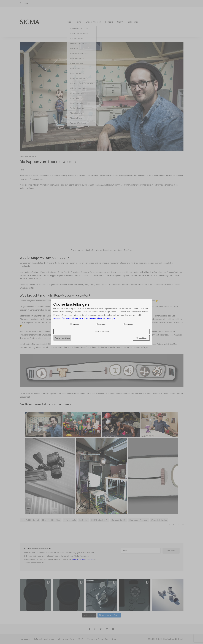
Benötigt (76, 324)
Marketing (129, 324)
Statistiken (102, 324)
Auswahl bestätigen (62, 338)
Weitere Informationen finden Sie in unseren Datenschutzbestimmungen (84, 318)
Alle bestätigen (141, 338)
